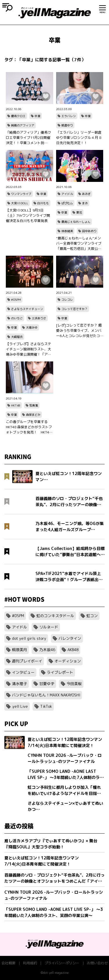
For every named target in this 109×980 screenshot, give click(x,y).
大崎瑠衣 (17, 337)
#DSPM (16, 300)
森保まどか (33, 415)
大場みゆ (32, 327)
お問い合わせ (97, 963)
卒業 (37, 116)
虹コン (92, 616)
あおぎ (86, 194)
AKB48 (73, 650)
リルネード (49, 627)
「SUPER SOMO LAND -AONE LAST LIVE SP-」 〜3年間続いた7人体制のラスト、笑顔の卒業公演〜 (54, 912)
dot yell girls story (29, 638)
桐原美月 (19, 650)
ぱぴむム (67, 203)
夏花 (79, 212)
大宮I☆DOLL (20, 203)
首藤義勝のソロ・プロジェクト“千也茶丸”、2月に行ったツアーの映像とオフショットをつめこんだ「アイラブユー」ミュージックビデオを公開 (54, 878)
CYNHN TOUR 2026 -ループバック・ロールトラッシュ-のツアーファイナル (54, 895)
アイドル (67, 194)
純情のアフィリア (23, 125)
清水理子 (19, 684)
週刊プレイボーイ (27, 661)
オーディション (68, 661)
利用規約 (30, 963)
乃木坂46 (47, 650)
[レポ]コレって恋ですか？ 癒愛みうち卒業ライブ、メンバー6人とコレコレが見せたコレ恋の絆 (79, 331)
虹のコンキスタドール (55, 616)
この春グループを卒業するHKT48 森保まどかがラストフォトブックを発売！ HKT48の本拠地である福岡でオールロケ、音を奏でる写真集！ (29, 427)
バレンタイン (70, 638)
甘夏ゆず (47, 684)
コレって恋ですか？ (74, 309)
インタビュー (23, 672)
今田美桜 (74, 684)
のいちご (17, 318)
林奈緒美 (67, 231)
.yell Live (20, 706)
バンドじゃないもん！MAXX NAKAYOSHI (46, 695)
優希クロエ (18, 116)
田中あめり (89, 231)
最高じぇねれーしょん (76, 222)
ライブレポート (60, 672)
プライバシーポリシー (62, 963)
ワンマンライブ (21, 194)
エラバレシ (69, 116)
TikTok (46, 706)
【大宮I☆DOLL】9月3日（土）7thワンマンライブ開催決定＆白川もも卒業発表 (28, 215)
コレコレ (67, 300)
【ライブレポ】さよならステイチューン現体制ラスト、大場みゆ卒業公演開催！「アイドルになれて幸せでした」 (28, 349)
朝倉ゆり (67, 125)
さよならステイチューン (27, 309)
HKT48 (16, 405)
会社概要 (8, 963)
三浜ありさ (39, 318)
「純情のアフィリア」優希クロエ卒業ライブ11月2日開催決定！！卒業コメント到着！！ (28, 138)
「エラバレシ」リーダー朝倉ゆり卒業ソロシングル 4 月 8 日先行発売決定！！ (79, 138)
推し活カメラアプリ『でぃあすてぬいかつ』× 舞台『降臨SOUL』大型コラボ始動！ (51, 844)
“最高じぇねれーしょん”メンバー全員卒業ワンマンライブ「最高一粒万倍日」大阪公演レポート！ (79, 243)
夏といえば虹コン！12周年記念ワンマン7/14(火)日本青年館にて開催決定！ (42, 861)
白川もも (43, 203)
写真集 (34, 405)
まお (85, 203)
